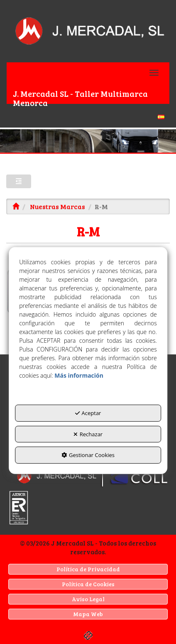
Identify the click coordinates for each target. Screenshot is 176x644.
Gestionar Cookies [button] (88, 455)
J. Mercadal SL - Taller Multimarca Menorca (80, 96)
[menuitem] (88, 116)
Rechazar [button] (88, 434)
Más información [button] (79, 375)
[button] (88, 31)
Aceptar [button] (88, 413)
